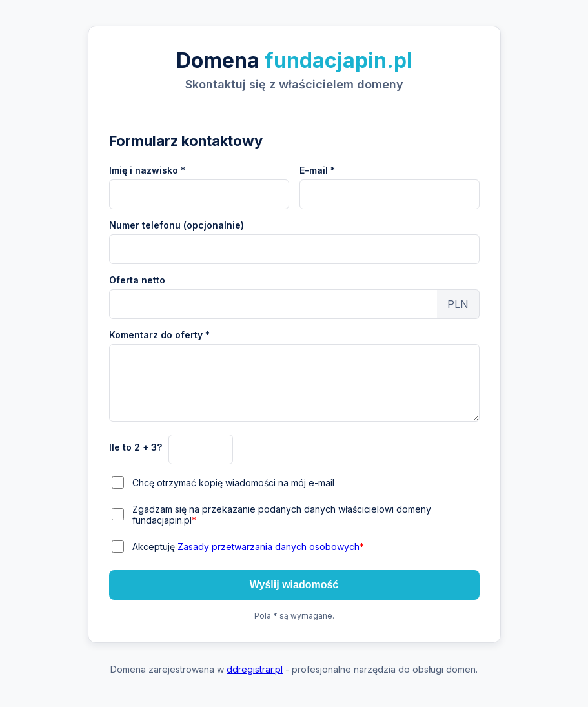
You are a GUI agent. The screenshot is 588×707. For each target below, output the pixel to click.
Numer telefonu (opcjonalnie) (177, 225)
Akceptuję (248, 547)
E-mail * (317, 170)
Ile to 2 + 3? (136, 447)
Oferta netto (137, 280)
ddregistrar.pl (255, 669)
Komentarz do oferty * (159, 335)
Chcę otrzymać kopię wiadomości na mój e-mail (233, 483)
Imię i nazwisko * (147, 170)
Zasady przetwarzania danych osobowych (269, 547)
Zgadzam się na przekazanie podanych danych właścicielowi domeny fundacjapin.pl (282, 515)
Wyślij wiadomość (294, 585)
